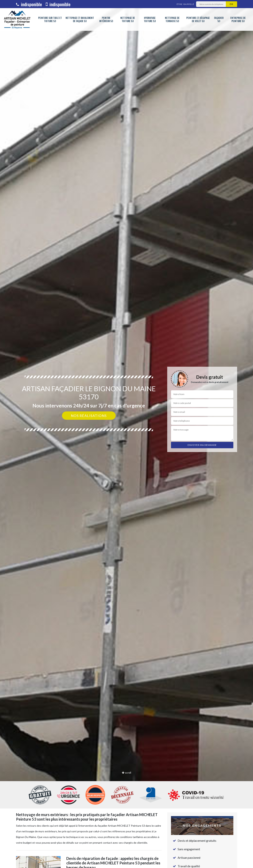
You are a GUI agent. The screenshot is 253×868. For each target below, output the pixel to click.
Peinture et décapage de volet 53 (198, 19)
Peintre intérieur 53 (106, 19)
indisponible (29, 4)
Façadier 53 (219, 19)
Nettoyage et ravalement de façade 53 (80, 19)
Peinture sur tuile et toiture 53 (50, 19)
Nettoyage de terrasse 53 (172, 19)
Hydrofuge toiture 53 (150, 19)
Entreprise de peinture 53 (238, 19)
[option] (126, 434)
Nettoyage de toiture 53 (128, 19)
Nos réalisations (89, 416)
